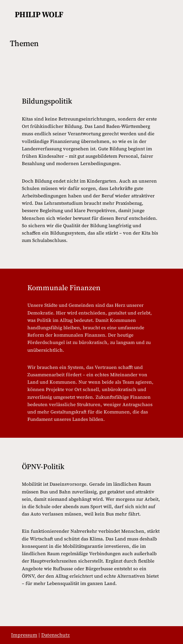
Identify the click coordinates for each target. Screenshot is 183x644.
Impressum (24, 635)
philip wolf (39, 14)
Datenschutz (56, 635)
